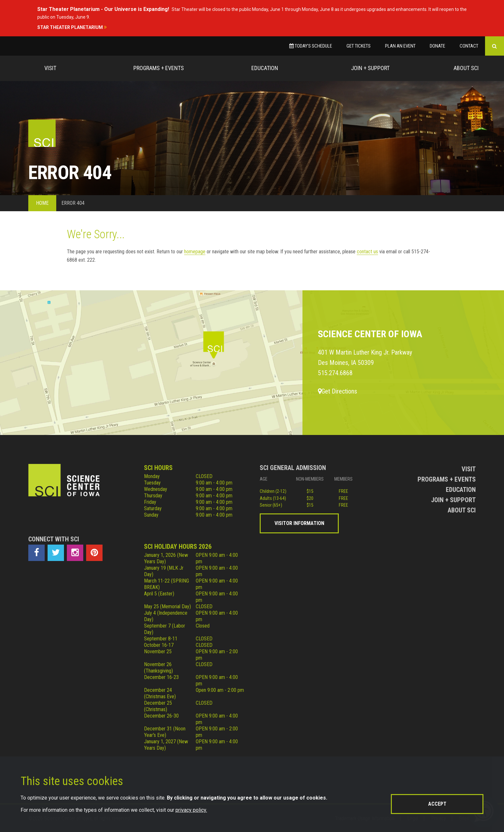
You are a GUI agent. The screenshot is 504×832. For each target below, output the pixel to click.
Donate (437, 46)
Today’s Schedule (311, 46)
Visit (50, 68)
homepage (195, 252)
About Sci (466, 68)
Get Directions (337, 391)
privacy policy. (191, 810)
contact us (367, 252)
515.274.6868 (335, 373)
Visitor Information (299, 523)
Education (265, 68)
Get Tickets (359, 46)
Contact (469, 46)
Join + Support (370, 68)
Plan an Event (400, 46)
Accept (437, 804)
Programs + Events (159, 68)
